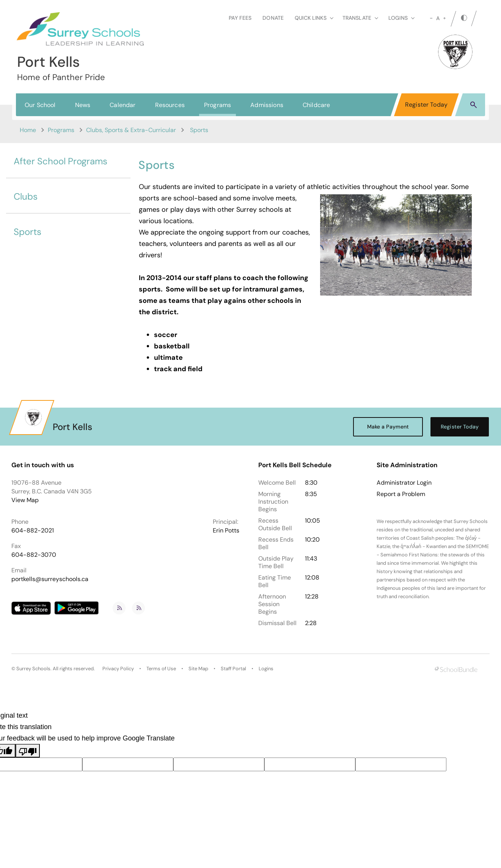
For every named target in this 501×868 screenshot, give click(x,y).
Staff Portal (233, 669)
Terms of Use (161, 669)
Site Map (198, 669)
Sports (27, 232)
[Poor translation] (28, 751)
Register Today (426, 105)
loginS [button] (401, 18)
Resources (170, 105)
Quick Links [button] (314, 18)
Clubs (26, 196)
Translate (360, 18)
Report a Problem (401, 494)
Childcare (316, 105)
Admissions (267, 105)
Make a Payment (388, 427)
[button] (474, 104)
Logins (266, 669)
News (83, 105)
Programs (218, 105)
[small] (431, 18)
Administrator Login (404, 483)
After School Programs (60, 161)
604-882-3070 (34, 555)
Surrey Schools (33, 669)
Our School (40, 105)
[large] (444, 18)
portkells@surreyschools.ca (50, 579)
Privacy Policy (118, 669)
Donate (273, 18)
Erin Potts (226, 530)
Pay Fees (240, 18)
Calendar (123, 105)
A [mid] (438, 18)
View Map (25, 500)
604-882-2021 (33, 530)
